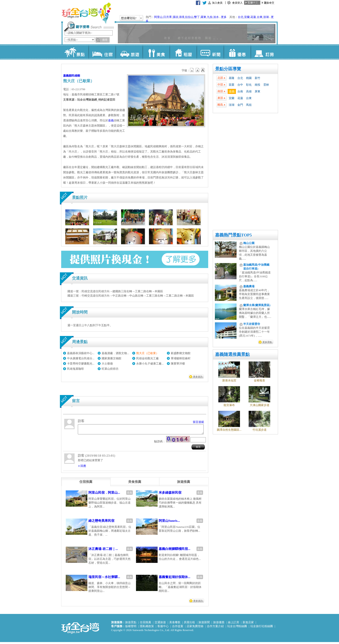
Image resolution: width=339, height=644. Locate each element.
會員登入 (237, 3)
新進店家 (248, 624)
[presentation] (86, 484)
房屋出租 (189, 624)
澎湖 (266, 17)
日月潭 (167, 17)
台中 (240, 85)
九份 (210, 17)
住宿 (102, 52)
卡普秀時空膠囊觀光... (81, 364)
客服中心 (163, 628)
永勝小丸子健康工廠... (150, 364)
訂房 (264, 52)
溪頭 (175, 17)
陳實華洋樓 (178, 364)
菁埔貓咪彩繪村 (181, 358)
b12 (192, 70)
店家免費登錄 (195, 628)
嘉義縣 (67, 76)
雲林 (266, 85)
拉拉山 (189, 17)
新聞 (210, 52)
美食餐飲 (175, 624)
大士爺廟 (107, 364)
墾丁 (197, 17)
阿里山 (158, 17)
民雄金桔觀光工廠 (147, 358)
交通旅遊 (160, 624)
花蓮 (253, 17)
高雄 (249, 91)
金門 (240, 105)
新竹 (257, 78)
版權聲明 (131, 628)
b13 (198, 70)
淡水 (216, 17)
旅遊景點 (131, 624)
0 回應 (82, 468)
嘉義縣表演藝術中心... (81, 353)
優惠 (237, 52)
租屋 (183, 52)
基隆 (232, 78)
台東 (260, 17)
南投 (257, 85)
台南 (240, 91)
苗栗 (232, 85)
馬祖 (249, 105)
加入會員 (217, 3)
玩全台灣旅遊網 (86, 13)
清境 (182, 17)
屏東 (257, 91)
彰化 (249, 85)
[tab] (86, 484)
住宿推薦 (146, 624)
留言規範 (198, 422)
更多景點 (267, 342)
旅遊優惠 (219, 624)
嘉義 (232, 91)
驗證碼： (160, 443)
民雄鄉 (76, 76)
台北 (241, 17)
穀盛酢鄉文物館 (181, 353)
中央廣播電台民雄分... (81, 358)
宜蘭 (247, 17)
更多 (224, 17)
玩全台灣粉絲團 (237, 628)
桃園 (249, 78)
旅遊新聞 (204, 624)
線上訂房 (233, 624)
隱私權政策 (147, 628)
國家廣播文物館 (111, 358)
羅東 (203, 17)
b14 (203, 70)
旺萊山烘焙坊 (110, 369)
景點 (75, 52)
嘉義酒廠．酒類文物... (115, 353)
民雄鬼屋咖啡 (75, 369)
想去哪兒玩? (129, 18)
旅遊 (129, 52)
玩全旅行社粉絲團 (262, 628)
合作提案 (178, 628)
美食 (156, 52)
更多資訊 (198, 377)
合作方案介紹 (215, 628)
